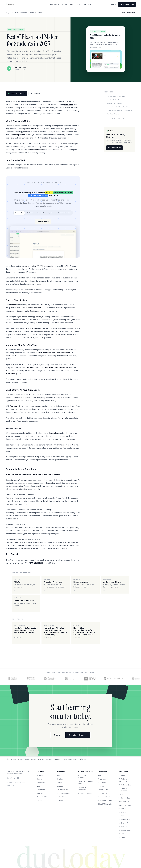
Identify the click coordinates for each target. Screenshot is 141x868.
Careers (60, 783)
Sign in (114, 4)
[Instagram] (11, 778)
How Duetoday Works (115, 100)
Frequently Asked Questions (116, 119)
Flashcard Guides (105, 797)
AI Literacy (102, 779)
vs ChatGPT (123, 823)
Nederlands (67, 759)
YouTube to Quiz (125, 785)
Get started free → (78, 735)
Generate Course (64, 213)
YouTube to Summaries (123, 790)
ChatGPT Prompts (105, 804)
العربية (75, 759)
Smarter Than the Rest (115, 103)
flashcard (14, 305)
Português (58, 759)
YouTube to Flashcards (82, 788)
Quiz (38, 786)
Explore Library (129, 13)
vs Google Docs (125, 830)
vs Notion (122, 809)
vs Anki (121, 816)
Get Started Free (114, 147)
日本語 (20, 759)
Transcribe (19, 213)
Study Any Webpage (85, 793)
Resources (75, 4)
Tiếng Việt (83, 759)
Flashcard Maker (125, 805)
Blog (8, 13)
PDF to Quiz (123, 794)
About (59, 775)
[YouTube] (18, 778)
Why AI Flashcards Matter (116, 96)
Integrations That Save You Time (118, 107)
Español (49, 759)
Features (55, 4)
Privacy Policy (62, 790)
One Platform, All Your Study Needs (119, 110)
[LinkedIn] (15, 778)
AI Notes (40, 775)
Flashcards (10, 126)
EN (11, 759)
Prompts (101, 786)
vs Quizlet (122, 812)
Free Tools (102, 783)
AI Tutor (30, 213)
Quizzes (51, 213)
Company (87, 4)
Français (41, 759)
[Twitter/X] (8, 778)
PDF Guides (102, 793)
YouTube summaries (46, 266)
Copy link (35, 94)
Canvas (40, 779)
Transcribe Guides (105, 800)
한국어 (27, 759)
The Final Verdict (113, 114)
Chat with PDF (42, 797)
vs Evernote (123, 826)
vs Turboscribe (124, 837)
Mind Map (40, 793)
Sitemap (60, 800)
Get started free (127, 4)
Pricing (65, 4)
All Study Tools (124, 775)
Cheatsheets (103, 790)
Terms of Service (64, 793)
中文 (15, 759)
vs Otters (122, 834)
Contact (60, 779)
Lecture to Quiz (124, 798)
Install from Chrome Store (85, 783)
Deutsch (34, 759)
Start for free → (43, 221)
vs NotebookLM (124, 819)
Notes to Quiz (124, 802)
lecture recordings (29, 266)
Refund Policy (62, 797)
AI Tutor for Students (82, 777)
